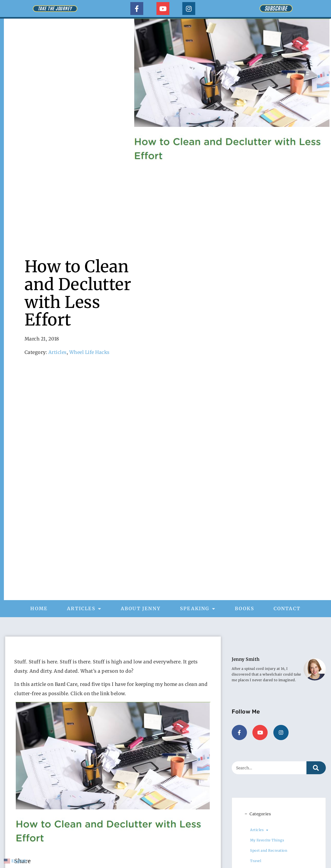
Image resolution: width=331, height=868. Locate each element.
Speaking (198, 609)
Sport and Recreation (269, 850)
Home (39, 609)
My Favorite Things (267, 840)
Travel (256, 860)
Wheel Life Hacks (89, 352)
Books (245, 609)
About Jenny (141, 609)
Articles (58, 352)
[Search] (316, 767)
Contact (287, 609)
